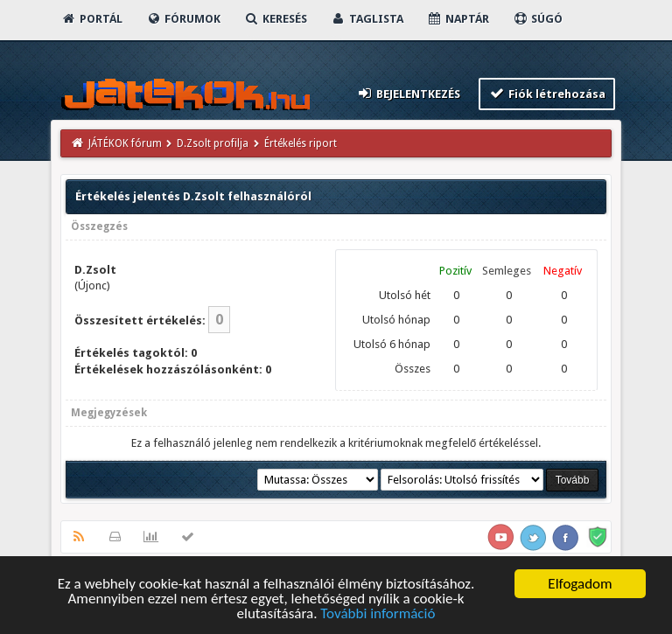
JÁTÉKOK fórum (125, 143)
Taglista (367, 19)
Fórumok (183, 19)
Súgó (538, 19)
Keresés (276, 19)
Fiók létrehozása (547, 93)
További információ (378, 617)
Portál (92, 19)
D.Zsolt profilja (213, 143)
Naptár (458, 19)
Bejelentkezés (408, 93)
